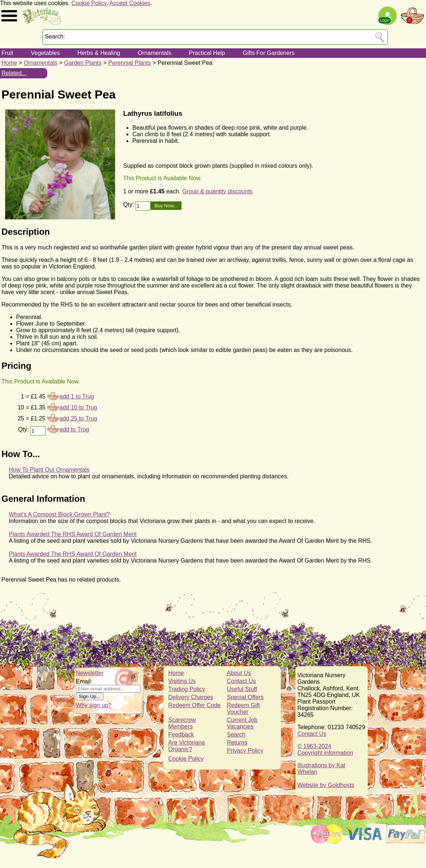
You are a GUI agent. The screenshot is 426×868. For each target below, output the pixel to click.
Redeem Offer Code (194, 705)
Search (236, 735)
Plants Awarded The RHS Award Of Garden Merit (73, 534)
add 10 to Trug (78, 407)
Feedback (181, 735)
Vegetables (45, 53)
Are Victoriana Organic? (187, 746)
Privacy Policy (245, 751)
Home (9, 63)
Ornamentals (155, 53)
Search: (55, 36)
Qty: (129, 205)
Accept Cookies (130, 3)
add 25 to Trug (78, 418)
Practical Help (207, 53)
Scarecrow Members (182, 723)
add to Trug (74, 429)
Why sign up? (94, 705)
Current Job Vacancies (242, 723)
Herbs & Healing (99, 53)
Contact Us (241, 681)
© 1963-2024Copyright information (325, 750)
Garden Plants (83, 63)
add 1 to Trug (77, 396)
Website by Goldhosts (326, 785)
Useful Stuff (242, 689)
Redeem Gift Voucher (243, 709)
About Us (239, 673)
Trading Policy (187, 689)
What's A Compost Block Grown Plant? (59, 514)
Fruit (7, 53)
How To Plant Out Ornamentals (49, 470)
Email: (84, 681)
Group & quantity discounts (217, 191)
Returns (237, 743)
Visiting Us (182, 681)
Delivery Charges (191, 697)
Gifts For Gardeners (269, 53)
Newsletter (90, 673)
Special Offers (245, 697)
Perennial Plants (130, 63)
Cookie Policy (89, 3)
